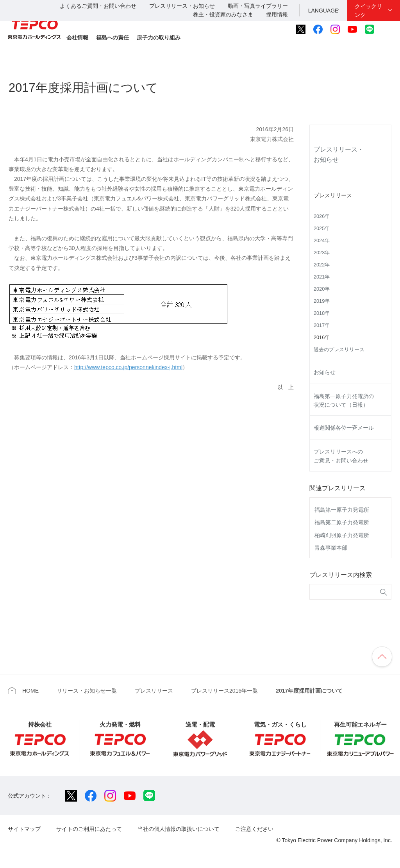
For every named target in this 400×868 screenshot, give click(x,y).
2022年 (322, 265)
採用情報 (277, 14)
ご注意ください (254, 829)
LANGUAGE (323, 11)
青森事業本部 (331, 548)
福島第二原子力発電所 (342, 522)
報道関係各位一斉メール (344, 428)
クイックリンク (368, 11)
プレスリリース (333, 195)
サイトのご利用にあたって (89, 829)
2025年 (322, 229)
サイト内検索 (387, 29)
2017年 (322, 325)
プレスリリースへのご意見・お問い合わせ (341, 456)
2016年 (322, 338)
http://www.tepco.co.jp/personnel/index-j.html (128, 367)
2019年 (322, 301)
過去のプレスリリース (339, 350)
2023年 (322, 253)
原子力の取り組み (159, 38)
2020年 (322, 289)
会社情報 (77, 38)
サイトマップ (24, 829)
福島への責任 (112, 38)
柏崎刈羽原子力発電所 (342, 535)
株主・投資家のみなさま (223, 14)
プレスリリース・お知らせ (182, 6)
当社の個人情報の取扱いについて (179, 829)
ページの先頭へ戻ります (382, 657)
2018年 (322, 313)
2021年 (322, 277)
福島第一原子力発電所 (342, 510)
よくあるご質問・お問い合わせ (98, 6)
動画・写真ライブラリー (258, 6)
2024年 (322, 241)
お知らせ (325, 372)
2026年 (322, 216)
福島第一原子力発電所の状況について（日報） (344, 400)
